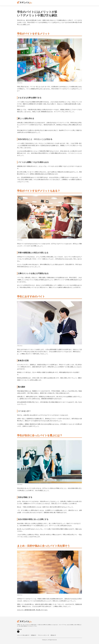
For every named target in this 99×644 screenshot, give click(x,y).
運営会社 (53, 635)
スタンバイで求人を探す (23, 635)
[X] (18, 632)
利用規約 (34, 635)
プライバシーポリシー (43, 635)
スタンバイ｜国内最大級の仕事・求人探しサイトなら (32, 610)
